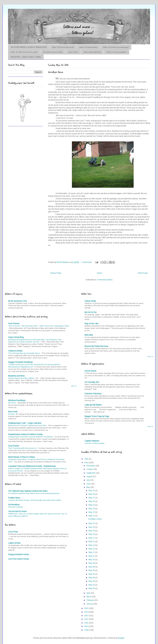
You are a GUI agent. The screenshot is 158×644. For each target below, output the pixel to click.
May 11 (92, 556)
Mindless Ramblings (17, 400)
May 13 (92, 549)
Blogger (121, 638)
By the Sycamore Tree (18, 301)
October (90, 469)
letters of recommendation (116, 52)
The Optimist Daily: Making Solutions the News (28, 491)
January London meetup (94, 443)
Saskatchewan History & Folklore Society (25, 434)
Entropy (11, 414)
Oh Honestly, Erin (92, 382)
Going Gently (90, 301)
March (89, 597)
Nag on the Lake (91, 324)
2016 (87, 463)
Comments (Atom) (105, 280)
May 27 (92, 498)
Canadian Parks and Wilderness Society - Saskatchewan (32, 466)
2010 (87, 626)
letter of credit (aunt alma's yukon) (24, 52)
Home (100, 273)
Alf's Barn (12, 403)
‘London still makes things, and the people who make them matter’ (35, 500)
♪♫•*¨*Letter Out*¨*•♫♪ (54, 17)
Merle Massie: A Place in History (22, 457)
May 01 (92, 588)
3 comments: (87, 262)
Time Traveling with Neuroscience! (23, 448)
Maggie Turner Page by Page (97, 416)
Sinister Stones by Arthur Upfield (21, 378)
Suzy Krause (14, 446)
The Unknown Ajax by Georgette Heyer (24, 353)
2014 (87, 612)
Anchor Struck (90, 371)
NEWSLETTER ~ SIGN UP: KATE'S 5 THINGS (26, 57)
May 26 (92, 501)
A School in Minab (15, 507)
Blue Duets (13, 412)
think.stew (89, 335)
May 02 (92, 585)
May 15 (92, 542)
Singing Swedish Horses (19, 554)
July (88, 480)
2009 (87, 630)
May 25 (92, 505)
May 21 (92, 523)
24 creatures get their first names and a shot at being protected (34, 493)
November (91, 466)
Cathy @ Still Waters (93, 405)
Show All (74, 386)
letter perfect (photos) (92, 52)
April (88, 593)
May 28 (92, 494)
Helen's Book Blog (16, 337)
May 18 (92, 534)
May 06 (92, 570)
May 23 (92, 512)
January (90, 604)
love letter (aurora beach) (53, 52)
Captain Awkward (92, 441)
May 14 (92, 545)
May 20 (92, 527)
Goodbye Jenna (56, 72)
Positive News (14, 498)
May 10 (92, 560)
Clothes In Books (15, 351)
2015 (87, 608)
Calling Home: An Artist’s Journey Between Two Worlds (31, 437)
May (88, 487)
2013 (87, 616)
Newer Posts (56, 273)
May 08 (92, 567)
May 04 (92, 578)
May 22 (92, 516)
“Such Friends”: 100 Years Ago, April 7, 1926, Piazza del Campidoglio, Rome (39, 326)
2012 (87, 619)
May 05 (92, 574)
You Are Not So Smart (17, 511)
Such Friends (14, 324)
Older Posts (143, 273)
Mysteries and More (16, 376)
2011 (87, 623)
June (89, 484)
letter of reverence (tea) (88, 47)
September (91, 473)
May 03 (92, 581)
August (90, 477)
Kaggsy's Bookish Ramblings (20, 362)
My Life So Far (91, 312)
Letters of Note (14, 543)
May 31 (92, 491)
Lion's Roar (13, 532)
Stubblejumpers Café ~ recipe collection (25, 423)
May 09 (92, 563)
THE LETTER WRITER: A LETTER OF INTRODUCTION (29, 47)
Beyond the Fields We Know (96, 346)
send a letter (73, 52)
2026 (87, 459)
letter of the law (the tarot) (63, 47)
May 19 (92, 531)
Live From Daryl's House (19, 559)
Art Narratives (14, 505)
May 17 (92, 538)
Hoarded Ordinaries (93, 394)
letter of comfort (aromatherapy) (116, 47)
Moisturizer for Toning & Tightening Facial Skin (28, 425)
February (90, 600)
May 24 (92, 509)
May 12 (92, 552)
